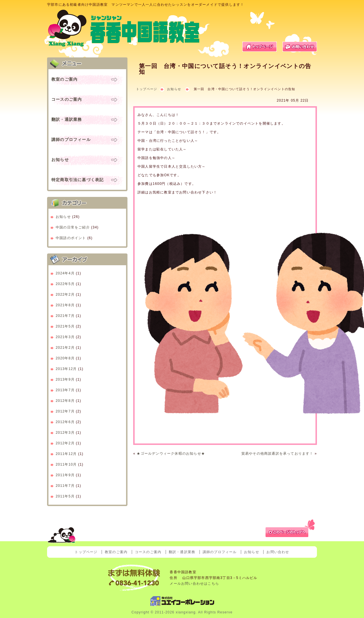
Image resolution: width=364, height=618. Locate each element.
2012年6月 (65, 422)
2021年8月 (65, 305)
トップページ (260, 47)
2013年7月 (65, 390)
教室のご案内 (64, 79)
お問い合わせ (300, 47)
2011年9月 (65, 475)
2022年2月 (65, 295)
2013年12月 (66, 369)
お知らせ (174, 89)
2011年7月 (65, 486)
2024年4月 (65, 273)
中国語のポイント (71, 238)
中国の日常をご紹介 (73, 227)
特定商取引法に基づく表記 (78, 180)
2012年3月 (65, 433)
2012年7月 (65, 411)
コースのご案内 (67, 99)
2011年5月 (65, 496)
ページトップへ (291, 528)
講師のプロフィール (71, 140)
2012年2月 (65, 443)
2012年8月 (65, 401)
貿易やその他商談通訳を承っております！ (277, 454)
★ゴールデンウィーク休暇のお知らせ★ (171, 454)
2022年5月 (65, 284)
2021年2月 (65, 348)
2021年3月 (65, 337)
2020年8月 (65, 358)
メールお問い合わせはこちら (194, 584)
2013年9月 (65, 379)
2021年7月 (65, 316)
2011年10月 (66, 464)
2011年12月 (66, 454)
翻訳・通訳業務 (67, 119)
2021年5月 (65, 326)
